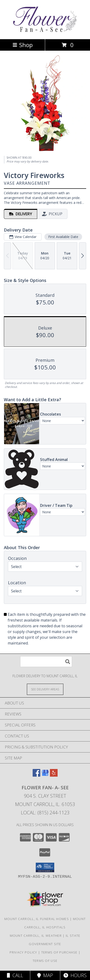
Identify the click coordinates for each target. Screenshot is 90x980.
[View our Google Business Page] (45, 775)
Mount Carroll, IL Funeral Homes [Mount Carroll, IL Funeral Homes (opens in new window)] (37, 919)
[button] (45, 867)
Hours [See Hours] (75, 975)
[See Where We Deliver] (45, 689)
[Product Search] (46, 662)
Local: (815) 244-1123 (45, 813)
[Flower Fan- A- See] (45, 32)
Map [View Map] (45, 975)
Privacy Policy (23, 952)
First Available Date (63, 237)
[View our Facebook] (36, 775)
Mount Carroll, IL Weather (36, 936)
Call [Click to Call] (15, 975)
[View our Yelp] (54, 775)
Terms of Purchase (59, 952)
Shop (23, 45)
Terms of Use (45, 961)
